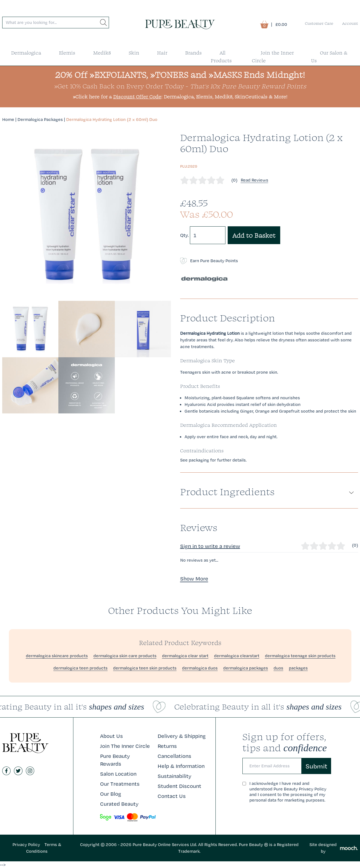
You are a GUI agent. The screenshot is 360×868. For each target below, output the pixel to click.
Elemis (67, 53)
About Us (111, 736)
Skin (134, 53)
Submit (316, 766)
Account (350, 23)
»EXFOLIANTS (118, 75)
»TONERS (169, 75)
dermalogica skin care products (125, 656)
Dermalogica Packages (40, 119)
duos (278, 668)
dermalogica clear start (185, 656)
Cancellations (174, 756)
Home (8, 119)
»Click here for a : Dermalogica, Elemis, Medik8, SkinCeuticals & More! (180, 97)
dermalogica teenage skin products (300, 656)
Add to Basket (254, 235)
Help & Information (181, 766)
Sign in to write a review (210, 546)
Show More (194, 579)
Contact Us (172, 796)
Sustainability (174, 776)
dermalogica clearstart (237, 656)
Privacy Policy (26, 845)
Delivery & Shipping (182, 736)
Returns (167, 746)
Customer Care (319, 23)
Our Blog (111, 794)
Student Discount (179, 786)
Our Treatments (120, 784)
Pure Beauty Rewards (115, 760)
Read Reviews (255, 180)
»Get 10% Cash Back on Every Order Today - (180, 86)
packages (298, 668)
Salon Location (118, 774)
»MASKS (225, 75)
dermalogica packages (246, 668)
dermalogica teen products (80, 668)
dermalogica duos (200, 668)
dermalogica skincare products (57, 656)
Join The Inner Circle (125, 746)
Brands (193, 53)
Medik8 (102, 53)
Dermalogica (26, 53)
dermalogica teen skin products (145, 668)
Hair (162, 53)
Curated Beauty (119, 804)
